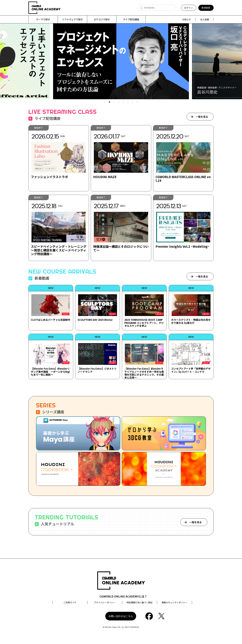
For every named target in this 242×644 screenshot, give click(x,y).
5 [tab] (123, 102)
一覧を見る (202, 117)
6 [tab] (128, 102)
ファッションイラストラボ (49, 177)
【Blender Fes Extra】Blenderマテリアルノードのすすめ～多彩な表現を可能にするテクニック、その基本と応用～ (144, 373)
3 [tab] (114, 102)
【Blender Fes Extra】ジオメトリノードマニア (97, 370)
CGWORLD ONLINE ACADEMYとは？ (123, 596)
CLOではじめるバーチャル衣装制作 (51, 320)
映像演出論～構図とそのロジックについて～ (121, 248)
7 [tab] (133, 102)
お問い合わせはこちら (121, 616)
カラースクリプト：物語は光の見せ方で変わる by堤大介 (191, 321)
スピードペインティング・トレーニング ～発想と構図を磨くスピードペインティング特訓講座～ (59, 250)
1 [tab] (105, 102)
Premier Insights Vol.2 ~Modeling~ (183, 247)
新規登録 (206, 8)
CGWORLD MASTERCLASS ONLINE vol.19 (183, 179)
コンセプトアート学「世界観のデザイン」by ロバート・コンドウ (191, 370)
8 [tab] (137, 102)
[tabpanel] (121, 61)
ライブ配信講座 (131, 19)
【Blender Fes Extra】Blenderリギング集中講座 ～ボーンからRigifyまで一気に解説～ (50, 372)
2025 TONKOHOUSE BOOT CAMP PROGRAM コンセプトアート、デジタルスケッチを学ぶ (144, 323)
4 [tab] (119, 102)
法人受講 (204, 19)
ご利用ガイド (70, 603)
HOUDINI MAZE (105, 177)
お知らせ (186, 19)
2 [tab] (109, 102)
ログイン (188, 8)
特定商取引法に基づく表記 (140, 603)
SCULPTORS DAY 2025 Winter (95, 320)
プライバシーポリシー (105, 603)
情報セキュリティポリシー (174, 603)
